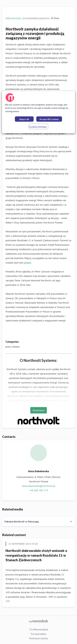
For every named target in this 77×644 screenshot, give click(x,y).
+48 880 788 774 (39, 490)
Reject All (24, 119)
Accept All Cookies (49, 119)
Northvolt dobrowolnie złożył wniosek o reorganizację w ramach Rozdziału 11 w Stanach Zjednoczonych (36, 555)
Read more (39, 410)
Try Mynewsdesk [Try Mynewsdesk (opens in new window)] (39, 629)
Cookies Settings (38, 127)
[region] (38, 112)
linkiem (27, 263)
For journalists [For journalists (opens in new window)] (39, 634)
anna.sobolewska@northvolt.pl (39, 486)
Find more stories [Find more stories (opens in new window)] (38, 638)
